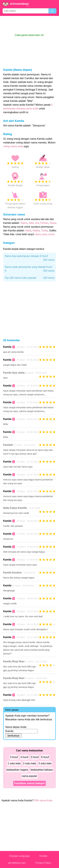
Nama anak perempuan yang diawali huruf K (29, 269)
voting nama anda (13, 146)
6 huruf (45, 757)
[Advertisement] (30, 25)
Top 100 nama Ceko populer (29, 278)
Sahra (24, 223)
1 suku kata (14, 763)
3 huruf (14, 757)
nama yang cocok (44, 234)
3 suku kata (45, 763)
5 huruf (35, 757)
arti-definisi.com (17, 863)
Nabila (36, 231)
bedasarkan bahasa (42, 770)
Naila (28, 231)
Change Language (19, 856)
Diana (53, 223)
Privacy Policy (43, 863)
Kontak (43, 856)
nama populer (30, 776)
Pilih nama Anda (43, 800)
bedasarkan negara (17, 770)
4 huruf (24, 757)
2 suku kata (30, 763)
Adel (31, 223)
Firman (44, 223)
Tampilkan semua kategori (30, 783)
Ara (37, 223)
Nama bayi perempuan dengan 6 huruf (29, 258)
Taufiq (44, 231)
